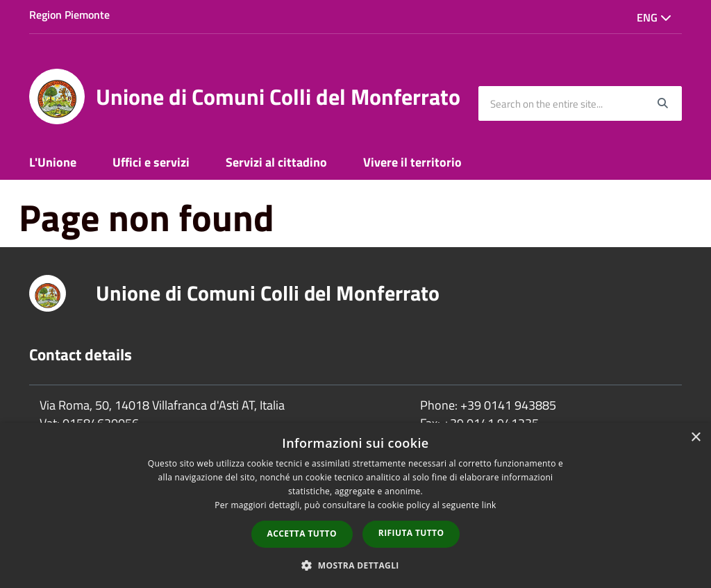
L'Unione (53, 162)
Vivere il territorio (412, 162)
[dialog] (355, 505)
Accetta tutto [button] (302, 534)
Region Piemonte (69, 15)
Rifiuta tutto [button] (411, 533)
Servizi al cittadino (276, 162)
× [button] (695, 438)
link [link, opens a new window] (489, 505)
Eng (654, 17)
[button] (355, 565)
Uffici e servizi (151, 162)
